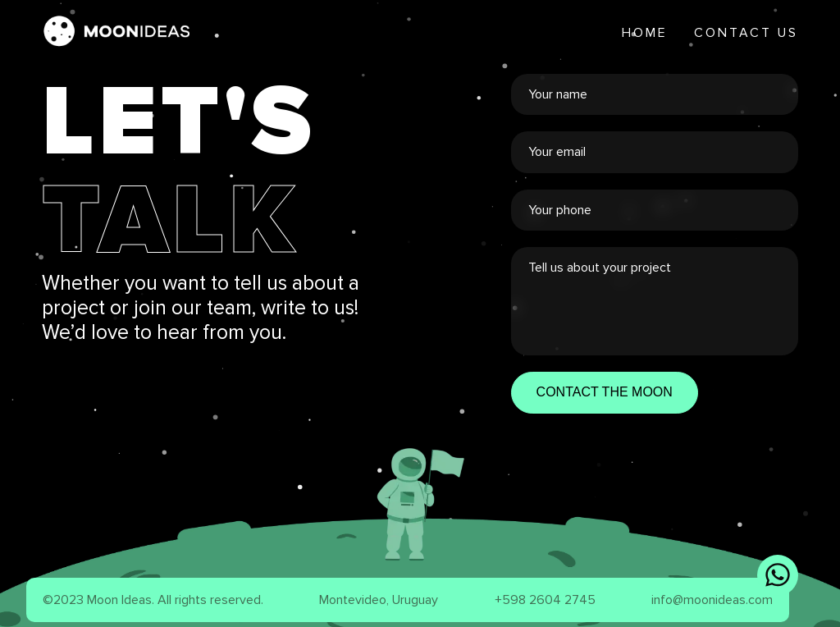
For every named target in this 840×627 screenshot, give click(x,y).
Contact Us (746, 33)
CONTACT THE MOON (605, 392)
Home (645, 33)
